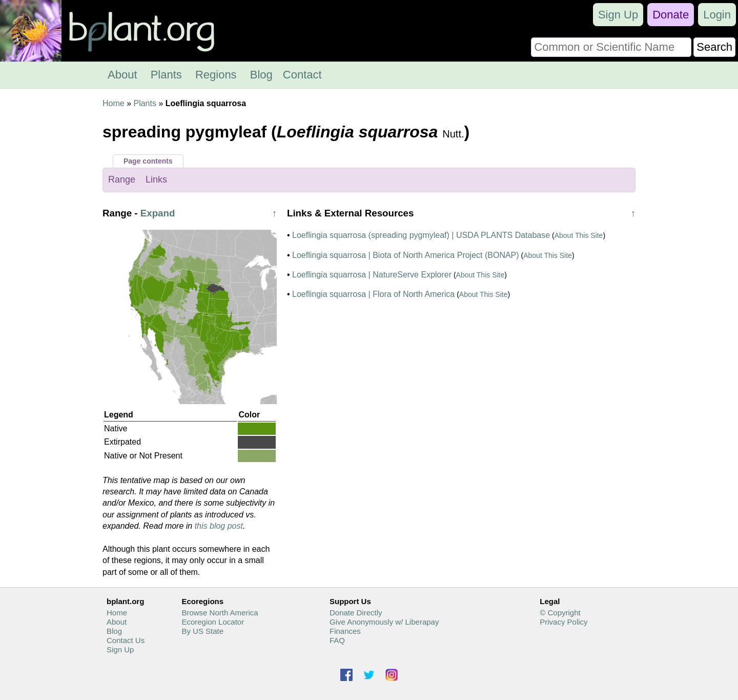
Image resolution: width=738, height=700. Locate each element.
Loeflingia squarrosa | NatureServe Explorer (372, 275)
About (122, 75)
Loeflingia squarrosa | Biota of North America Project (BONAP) (406, 255)
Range (122, 179)
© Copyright (560, 613)
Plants (166, 75)
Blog (261, 75)
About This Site (579, 235)
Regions (216, 75)
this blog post (219, 526)
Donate (671, 15)
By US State (202, 631)
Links (156, 179)
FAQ (337, 640)
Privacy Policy (563, 622)
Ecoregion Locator (213, 622)
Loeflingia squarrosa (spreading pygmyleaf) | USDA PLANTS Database (421, 235)
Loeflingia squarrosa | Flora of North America (373, 294)
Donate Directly (356, 613)
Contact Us (126, 640)
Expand (158, 213)
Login (717, 15)
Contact (302, 75)
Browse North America (220, 613)
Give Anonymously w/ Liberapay (384, 622)
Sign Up (618, 15)
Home (114, 103)
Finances (345, 631)
